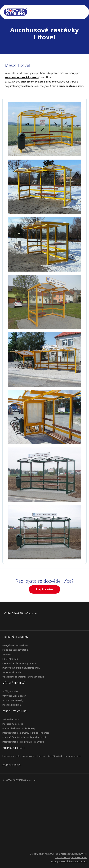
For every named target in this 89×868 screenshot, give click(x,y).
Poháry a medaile (14, 748)
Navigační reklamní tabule (15, 645)
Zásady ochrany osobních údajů (71, 857)
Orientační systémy (15, 637)
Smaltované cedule (12, 672)
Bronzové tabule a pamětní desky (19, 728)
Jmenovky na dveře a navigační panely (21, 668)
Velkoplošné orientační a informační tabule (23, 677)
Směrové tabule (10, 659)
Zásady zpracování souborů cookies (69, 861)
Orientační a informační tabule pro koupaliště (24, 737)
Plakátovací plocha (12, 705)
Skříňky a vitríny (10, 691)
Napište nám (44, 589)
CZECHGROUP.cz (78, 854)
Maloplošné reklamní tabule (16, 650)
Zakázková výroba (14, 711)
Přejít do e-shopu (11, 765)
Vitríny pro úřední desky (14, 696)
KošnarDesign (52, 854)
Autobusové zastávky (13, 700)
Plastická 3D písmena (13, 724)
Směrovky (7, 654)
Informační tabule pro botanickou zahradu (23, 742)
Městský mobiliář (14, 683)
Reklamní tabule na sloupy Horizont (20, 663)
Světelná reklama (11, 719)
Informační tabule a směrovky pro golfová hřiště (26, 733)
